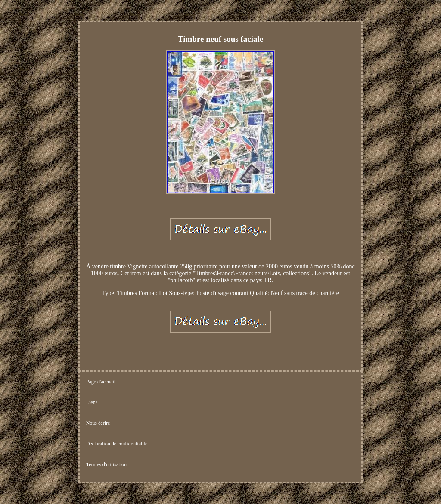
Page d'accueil (101, 382)
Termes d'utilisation (106, 464)
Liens (92, 402)
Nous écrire (98, 423)
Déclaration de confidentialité (117, 444)
